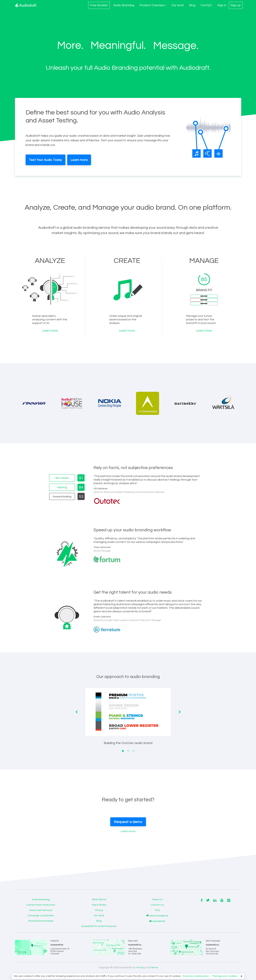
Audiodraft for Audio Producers (99, 926)
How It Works (99, 905)
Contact (206, 5)
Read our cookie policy (196, 976)
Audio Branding (124, 5)
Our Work (99, 916)
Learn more (79, 160)
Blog (192, 5)
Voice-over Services (41, 910)
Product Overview (153, 5)
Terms (154, 968)
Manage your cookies (225, 976)
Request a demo (128, 822)
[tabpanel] (128, 719)
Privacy (141, 968)
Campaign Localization (41, 916)
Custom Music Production (41, 905)
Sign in (222, 5)
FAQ (157, 910)
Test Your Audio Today (45, 160)
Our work (178, 5)
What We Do (99, 900)
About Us (157, 900)
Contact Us (157, 905)
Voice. (167, 46)
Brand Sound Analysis (41, 921)
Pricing (99, 910)
